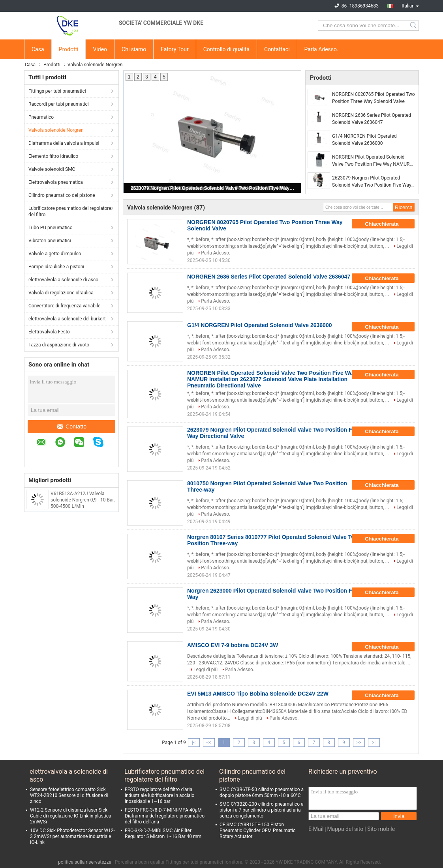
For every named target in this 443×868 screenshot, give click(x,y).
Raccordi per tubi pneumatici (59, 104)
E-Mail (316, 829)
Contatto (72, 427)
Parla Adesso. (321, 49)
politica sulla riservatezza (85, 862)
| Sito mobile (380, 829)
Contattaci (277, 49)
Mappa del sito (345, 829)
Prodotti (69, 49)
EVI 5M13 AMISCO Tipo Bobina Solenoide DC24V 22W (258, 694)
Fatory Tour (175, 49)
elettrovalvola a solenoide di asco (63, 280)
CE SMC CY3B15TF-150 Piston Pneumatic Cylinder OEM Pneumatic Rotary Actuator (257, 831)
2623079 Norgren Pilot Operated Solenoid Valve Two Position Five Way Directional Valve (213, 188)
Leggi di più (206, 670)
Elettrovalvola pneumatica (56, 182)
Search (414, 26)
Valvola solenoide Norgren (56, 130)
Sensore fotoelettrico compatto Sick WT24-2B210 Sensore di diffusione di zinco (69, 795)
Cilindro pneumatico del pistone (62, 195)
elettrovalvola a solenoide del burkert (67, 319)
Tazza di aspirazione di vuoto (59, 345)
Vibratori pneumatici (50, 241)
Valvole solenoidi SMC (52, 169)
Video (100, 49)
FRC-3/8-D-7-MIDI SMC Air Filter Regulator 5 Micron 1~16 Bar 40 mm (163, 833)
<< (209, 743)
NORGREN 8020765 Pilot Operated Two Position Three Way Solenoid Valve (374, 98)
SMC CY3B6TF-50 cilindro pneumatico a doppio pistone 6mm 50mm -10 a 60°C (262, 792)
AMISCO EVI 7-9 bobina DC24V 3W (233, 645)
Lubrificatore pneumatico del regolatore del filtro (70, 211)
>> (359, 743)
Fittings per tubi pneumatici (57, 91)
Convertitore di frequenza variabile (64, 306)
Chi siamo (134, 49)
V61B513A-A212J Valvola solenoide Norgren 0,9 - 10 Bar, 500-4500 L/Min (83, 500)
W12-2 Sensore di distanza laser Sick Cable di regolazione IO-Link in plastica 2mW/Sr (70, 816)
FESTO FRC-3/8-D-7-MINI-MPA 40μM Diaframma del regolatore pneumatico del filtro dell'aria (165, 816)
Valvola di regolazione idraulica (61, 293)
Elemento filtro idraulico (53, 156)
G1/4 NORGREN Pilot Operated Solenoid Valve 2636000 (364, 140)
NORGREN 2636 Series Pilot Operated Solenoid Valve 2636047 (372, 119)
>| (374, 743)
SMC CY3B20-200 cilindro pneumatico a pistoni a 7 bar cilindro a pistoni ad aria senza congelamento (262, 810)
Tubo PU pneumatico (50, 228)
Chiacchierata (387, 224)
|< (194, 743)
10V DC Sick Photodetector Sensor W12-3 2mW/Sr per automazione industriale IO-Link (72, 836)
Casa (38, 49)
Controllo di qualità (226, 49)
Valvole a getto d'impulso (55, 254)
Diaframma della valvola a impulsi (64, 143)
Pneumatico (41, 117)
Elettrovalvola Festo (49, 332)
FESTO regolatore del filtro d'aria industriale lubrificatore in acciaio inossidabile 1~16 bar (160, 795)
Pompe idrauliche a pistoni (56, 267)
